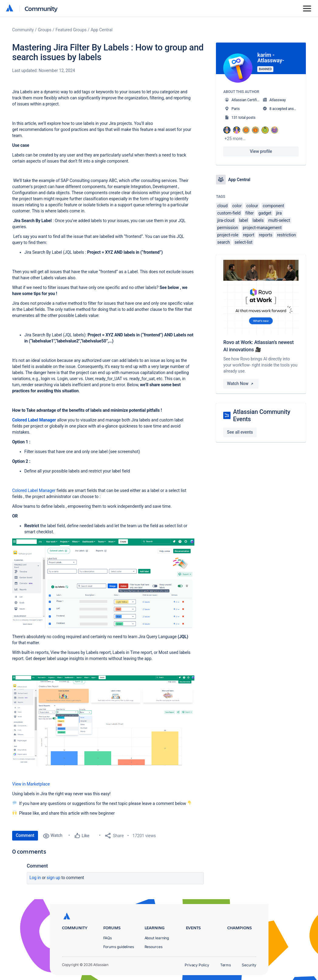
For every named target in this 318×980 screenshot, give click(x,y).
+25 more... (235, 139)
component (273, 206)
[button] (103, 583)
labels (258, 220)
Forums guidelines (119, 947)
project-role (228, 235)
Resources (154, 947)
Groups (45, 30)
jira (279, 213)
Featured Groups (71, 30)
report (249, 235)
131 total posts (243, 118)
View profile (261, 151)
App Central (102, 30)
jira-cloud (226, 220)
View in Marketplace (31, 784)
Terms (226, 965)
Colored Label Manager (34, 490)
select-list (243, 242)
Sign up (54, 878)
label (243, 220)
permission (227, 228)
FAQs (108, 938)
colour (252, 206)
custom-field (229, 213)
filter (250, 213)
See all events (240, 432)
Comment (25, 835)
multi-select (279, 220)
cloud (222, 206)
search (223, 242)
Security (249, 965)
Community (41, 8)
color (237, 206)
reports (266, 235)
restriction (286, 235)
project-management (262, 228)
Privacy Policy (197, 965)
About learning (157, 938)
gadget (265, 213)
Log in (35, 878)
